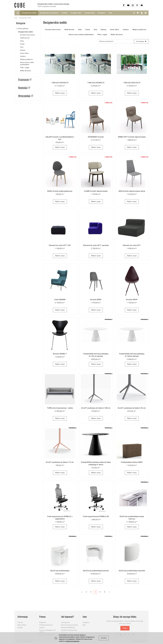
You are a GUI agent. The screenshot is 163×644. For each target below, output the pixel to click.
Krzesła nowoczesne (53, 30)
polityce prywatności (73, 641)
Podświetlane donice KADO (132, 462)
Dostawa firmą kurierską (69, 630)
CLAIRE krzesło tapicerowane (96, 191)
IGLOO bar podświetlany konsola (96, 571)
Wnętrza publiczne (139, 30)
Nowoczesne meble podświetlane (81, 35)
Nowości (23, 88)
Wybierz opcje (60, 93)
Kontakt (20, 628)
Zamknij (104, 638)
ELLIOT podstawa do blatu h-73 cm (60, 462)
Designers (102, 13)
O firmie (20, 622)
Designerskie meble (29, 13)
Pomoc (42, 617)
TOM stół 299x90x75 (60, 83)
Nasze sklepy (22, 625)
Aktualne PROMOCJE (68, 628)
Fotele (88, 30)
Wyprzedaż (24, 96)
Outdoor (126, 30)
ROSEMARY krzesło (96, 137)
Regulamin (43, 622)
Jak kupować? (67, 617)
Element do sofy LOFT (132, 245)
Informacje (23, 617)
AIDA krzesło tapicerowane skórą (132, 191)
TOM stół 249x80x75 (96, 83)
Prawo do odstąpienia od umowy (47, 631)
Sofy (95, 30)
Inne (85, 617)
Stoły (80, 30)
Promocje (23, 80)
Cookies (42, 628)
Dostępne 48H (76, 13)
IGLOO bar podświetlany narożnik (132, 571)
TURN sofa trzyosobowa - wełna (60, 408)
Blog (110, 13)
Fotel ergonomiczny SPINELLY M (96, 516)
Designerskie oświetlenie (49, 13)
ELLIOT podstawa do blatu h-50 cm (132, 408)
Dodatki (65, 13)
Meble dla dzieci (117, 35)
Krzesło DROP (132, 300)
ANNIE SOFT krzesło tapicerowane (132, 137)
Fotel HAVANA (60, 300)
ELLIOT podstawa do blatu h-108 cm (96, 408)
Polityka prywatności (46, 625)
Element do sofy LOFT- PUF (60, 245)
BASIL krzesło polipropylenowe (60, 191)
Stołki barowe (69, 30)
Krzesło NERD (96, 300)
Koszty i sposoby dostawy (69, 625)
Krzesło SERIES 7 (60, 354)
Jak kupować (65, 622)
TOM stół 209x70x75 (132, 83)
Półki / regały (102, 35)
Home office (115, 30)
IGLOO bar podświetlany (60, 571)
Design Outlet (90, 13)
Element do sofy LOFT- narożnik (96, 245)
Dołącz (125, 628)
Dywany (103, 30)
